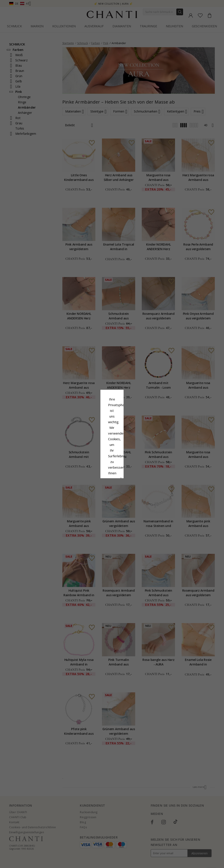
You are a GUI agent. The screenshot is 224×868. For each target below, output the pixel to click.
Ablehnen (93, 473)
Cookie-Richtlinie (126, 441)
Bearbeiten (132, 473)
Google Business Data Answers (112, 452)
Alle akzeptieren (112, 463)
